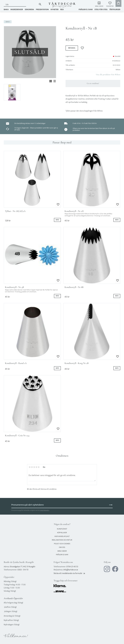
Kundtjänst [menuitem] (62, 529)
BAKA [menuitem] (6, 10)
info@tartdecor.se (71, 570)
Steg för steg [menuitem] (101, 10)
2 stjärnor (32, 467)
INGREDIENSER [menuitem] (17, 10)
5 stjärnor (39, 467)
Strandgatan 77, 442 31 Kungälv (23, 567)
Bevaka (72, 48)
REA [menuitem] (62, 10)
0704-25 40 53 (72, 567)
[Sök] (40, 4)
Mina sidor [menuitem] (99, 6)
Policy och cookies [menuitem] (62, 544)
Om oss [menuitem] (62, 547)
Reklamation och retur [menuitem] (62, 540)
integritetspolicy (44, 510)
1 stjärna (30, 467)
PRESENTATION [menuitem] (42, 10)
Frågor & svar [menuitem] (86, 10)
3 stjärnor (34, 467)
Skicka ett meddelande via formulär (70, 573)
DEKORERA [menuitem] (29, 10)
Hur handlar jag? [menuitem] (62, 536)
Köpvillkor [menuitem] (62, 533)
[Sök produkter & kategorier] (21, 5)
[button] (110, 4)
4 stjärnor (36, 467)
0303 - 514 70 (23, 570)
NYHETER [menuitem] (55, 10)
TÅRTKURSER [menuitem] (115, 10)
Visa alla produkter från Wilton (108, 75)
